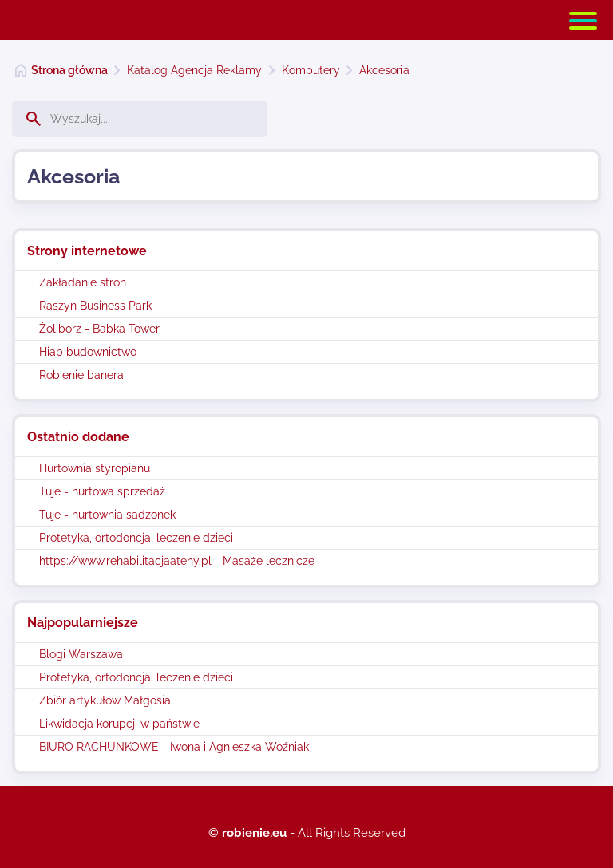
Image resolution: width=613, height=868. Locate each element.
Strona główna (69, 70)
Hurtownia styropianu (95, 468)
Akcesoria (384, 70)
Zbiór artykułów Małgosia (105, 700)
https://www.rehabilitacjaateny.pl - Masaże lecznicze (177, 561)
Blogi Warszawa (81, 654)
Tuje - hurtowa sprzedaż (102, 491)
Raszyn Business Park (95, 306)
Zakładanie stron (83, 282)
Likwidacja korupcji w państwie (119, 724)
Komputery (311, 70)
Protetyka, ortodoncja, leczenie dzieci (136, 538)
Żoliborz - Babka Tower (99, 329)
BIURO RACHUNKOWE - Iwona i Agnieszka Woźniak (174, 747)
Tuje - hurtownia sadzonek (107, 515)
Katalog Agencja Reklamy (194, 70)
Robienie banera (81, 375)
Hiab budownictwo (88, 352)
